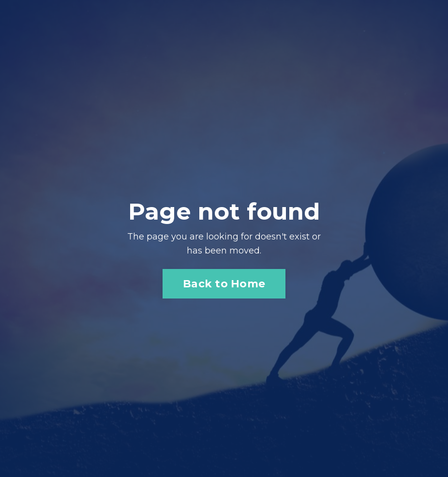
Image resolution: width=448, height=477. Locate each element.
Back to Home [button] (224, 283)
